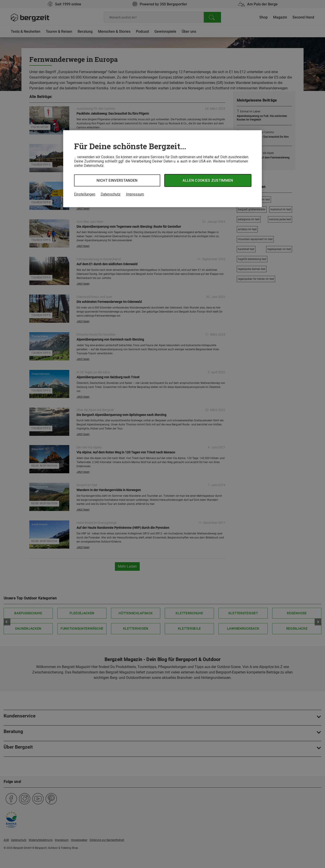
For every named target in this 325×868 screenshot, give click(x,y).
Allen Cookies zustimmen (208, 180)
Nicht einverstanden (117, 180)
